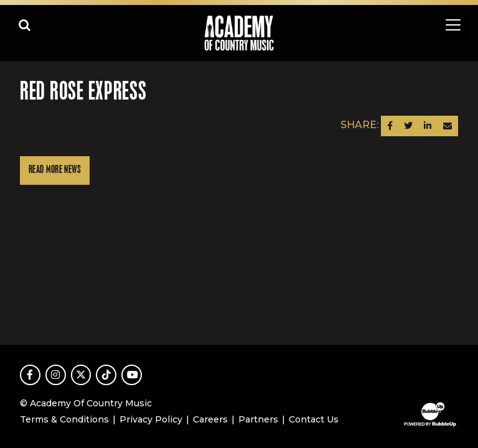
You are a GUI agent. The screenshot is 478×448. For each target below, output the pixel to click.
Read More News (55, 170)
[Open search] (25, 25)
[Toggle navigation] (453, 25)
